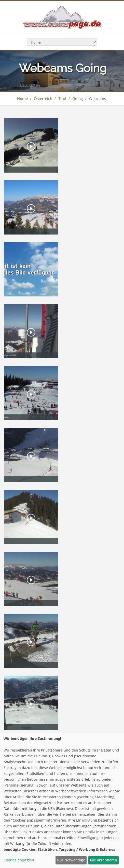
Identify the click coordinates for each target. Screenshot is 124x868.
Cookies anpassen (19, 860)
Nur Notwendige (71, 860)
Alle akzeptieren (103, 860)
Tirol (62, 98)
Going (78, 98)
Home (22, 98)
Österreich (43, 98)
